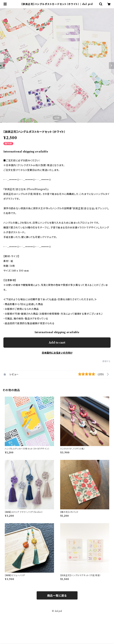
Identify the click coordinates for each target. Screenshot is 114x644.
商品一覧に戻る (57, 596)
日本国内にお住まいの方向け (57, 353)
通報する (106, 361)
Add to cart (57, 343)
